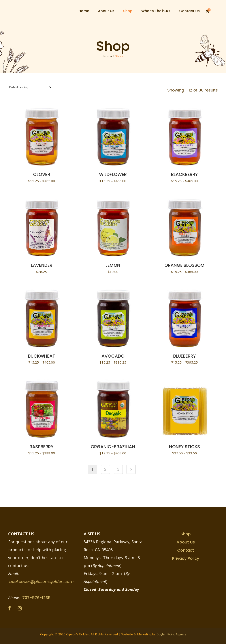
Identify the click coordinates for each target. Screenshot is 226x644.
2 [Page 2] (105, 469)
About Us (186, 542)
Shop (186, 534)
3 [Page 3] (118, 469)
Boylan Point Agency (171, 634)
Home (108, 56)
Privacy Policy (186, 558)
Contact (186, 550)
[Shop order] (30, 87)
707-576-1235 (36, 598)
